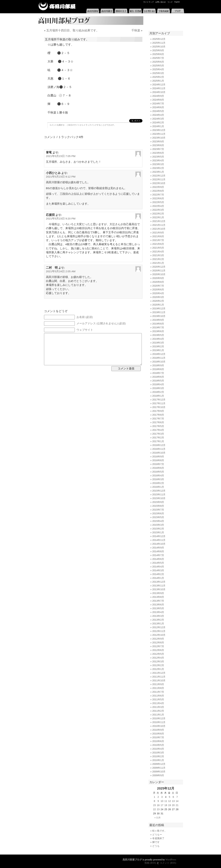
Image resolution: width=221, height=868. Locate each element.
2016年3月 (158, 479)
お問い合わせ (161, 2)
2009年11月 (159, 768)
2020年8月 (158, 282)
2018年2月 (158, 392)
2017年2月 (158, 438)
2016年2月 (158, 483)
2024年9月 (158, 96)
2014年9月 (158, 548)
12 (170, 801)
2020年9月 (158, 278)
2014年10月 (159, 544)
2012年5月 (158, 654)
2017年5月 (158, 426)
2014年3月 (158, 570)
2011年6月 (158, 696)
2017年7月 (158, 419)
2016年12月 (159, 445)
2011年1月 (158, 715)
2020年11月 (159, 271)
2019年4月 (158, 339)
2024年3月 (158, 119)
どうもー (157, 835)
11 (166, 801)
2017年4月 (158, 430)
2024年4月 (158, 115)
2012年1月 (158, 669)
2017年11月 (159, 403)
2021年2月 (158, 259)
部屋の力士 (121, 11)
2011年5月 (158, 699)
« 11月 (158, 818)
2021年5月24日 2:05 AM (61, 271)
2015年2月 (158, 529)
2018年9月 (158, 365)
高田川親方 (107, 11)
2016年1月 (158, 487)
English (177, 2)
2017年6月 (158, 422)
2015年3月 (158, 525)
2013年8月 (158, 597)
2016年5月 (158, 472)
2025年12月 (159, 39)
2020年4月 (158, 293)
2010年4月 (158, 749)
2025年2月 (158, 77)
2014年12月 (159, 536)
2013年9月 (158, 593)
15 (154, 805)
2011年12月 (159, 673)
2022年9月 (158, 187)
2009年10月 (159, 772)
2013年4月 (158, 612)
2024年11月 (159, 88)
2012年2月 (158, 665)
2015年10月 (159, 498)
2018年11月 (159, 358)
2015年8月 (158, 506)
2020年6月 (158, 290)
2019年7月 (158, 327)
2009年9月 (158, 775)
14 (177, 801)
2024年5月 (158, 111)
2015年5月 (158, 517)
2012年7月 (158, 646)
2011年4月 (158, 703)
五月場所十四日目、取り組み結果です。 (73, 30)
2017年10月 (159, 407)
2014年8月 (158, 551)
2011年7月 (158, 692)
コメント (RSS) (168, 863)
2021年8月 (158, 236)
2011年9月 (158, 684)
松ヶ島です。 (160, 831)
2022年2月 (158, 214)
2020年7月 (158, 286)
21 (177, 805)
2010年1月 (158, 760)
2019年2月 (158, 346)
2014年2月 (158, 574)
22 (154, 809)
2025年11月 (159, 43)
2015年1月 (158, 532)
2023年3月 (158, 164)
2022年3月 (158, 210)
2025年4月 (158, 69)
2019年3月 (158, 343)
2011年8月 (158, 688)
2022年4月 (158, 206)
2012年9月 (158, 639)
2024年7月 (158, 104)
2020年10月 (159, 274)
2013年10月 (159, 589)
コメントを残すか (57, 125)
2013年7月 (158, 601)
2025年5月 (158, 66)
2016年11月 (159, 449)
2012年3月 (158, 661)
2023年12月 (159, 130)
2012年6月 (158, 650)
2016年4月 (158, 475)
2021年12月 (159, 221)
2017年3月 (158, 434)
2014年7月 (158, 555)
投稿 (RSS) (150, 863)
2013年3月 (158, 616)
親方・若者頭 (135, 11)
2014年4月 (158, 567)
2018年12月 (159, 354)
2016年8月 (158, 460)
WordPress (171, 860)
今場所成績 (164, 11)
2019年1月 (158, 350)
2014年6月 (158, 559)
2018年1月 (158, 396)
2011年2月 (158, 711)
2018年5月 (158, 381)
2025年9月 (158, 50)
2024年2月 (158, 122)
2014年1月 (158, 578)
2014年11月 (159, 540)
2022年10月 (159, 183)
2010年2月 (158, 756)
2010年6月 (158, 741)
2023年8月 (158, 145)
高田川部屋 (57, 6)
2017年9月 (158, 411)
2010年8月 (158, 734)
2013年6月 (158, 605)
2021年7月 (158, 240)
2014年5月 (158, 563)
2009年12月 (159, 764)
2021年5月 (158, 248)
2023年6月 (158, 153)
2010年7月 (158, 737)
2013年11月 (159, 586)
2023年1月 (158, 172)
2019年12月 (159, 308)
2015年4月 (158, 521)
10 (162, 801)
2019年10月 (159, 316)
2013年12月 (159, 582)
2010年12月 (159, 718)
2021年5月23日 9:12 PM (61, 177)
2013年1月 (158, 624)
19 (170, 805)
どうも (156, 846)
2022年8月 (158, 191)
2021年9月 (158, 233)
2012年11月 (159, 631)
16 (158, 805)
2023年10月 (159, 138)
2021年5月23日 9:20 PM (61, 219)
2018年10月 (159, 362)
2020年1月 (158, 305)
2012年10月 (159, 635)
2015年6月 (158, 513)
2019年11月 (159, 312)
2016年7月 (158, 464)
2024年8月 (158, 100)
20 (173, 805)
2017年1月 (158, 441)
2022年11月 (159, 179)
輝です (156, 842)
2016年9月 (158, 457)
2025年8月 (158, 54)
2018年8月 (158, 369)
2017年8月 (158, 415)
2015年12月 (159, 491)
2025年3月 (158, 73)
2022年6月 (158, 198)
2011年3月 (158, 707)
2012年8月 (158, 643)
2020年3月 (158, 297)
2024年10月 (159, 92)
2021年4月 (158, 252)
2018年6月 (158, 377)
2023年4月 (158, 160)
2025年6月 (158, 62)
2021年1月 (158, 263)
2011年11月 (159, 677)
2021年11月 (159, 225)
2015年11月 (159, 494)
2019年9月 (158, 320)
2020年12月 (159, 267)
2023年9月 (158, 141)
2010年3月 (158, 753)
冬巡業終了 (158, 838)
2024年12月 (159, 85)
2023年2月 (158, 168)
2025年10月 (159, 47)
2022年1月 (158, 217)
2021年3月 (158, 255)
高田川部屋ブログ (90, 21)
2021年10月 (159, 229)
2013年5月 (158, 608)
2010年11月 (159, 722)
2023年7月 (158, 149)
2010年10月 (159, 726)
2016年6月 (158, 468)
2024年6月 (158, 107)
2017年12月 (159, 400)
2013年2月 (158, 620)
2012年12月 (159, 627)
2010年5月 (158, 745)
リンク (170, 2)
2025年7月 (158, 58)
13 (173, 801)
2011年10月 (159, 680)
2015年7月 (158, 510)
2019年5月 (158, 335)
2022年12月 (159, 176)
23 (158, 809)
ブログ (178, 11)
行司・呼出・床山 (149, 11)
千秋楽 (136, 30)
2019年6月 (158, 331)
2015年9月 (158, 502)
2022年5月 (158, 202)
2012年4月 (158, 658)
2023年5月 (158, 157)
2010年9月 (158, 730)
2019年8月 (158, 324)
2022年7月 (158, 195)
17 (162, 805)
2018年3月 (158, 388)
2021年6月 (158, 244)
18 (166, 805)
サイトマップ (148, 2)
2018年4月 (158, 384)
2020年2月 (158, 301)
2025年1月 (158, 81)
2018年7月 (158, 373)
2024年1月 (158, 126)
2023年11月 (159, 134)
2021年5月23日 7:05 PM (61, 156)
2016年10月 (159, 453)
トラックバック (90, 125)
